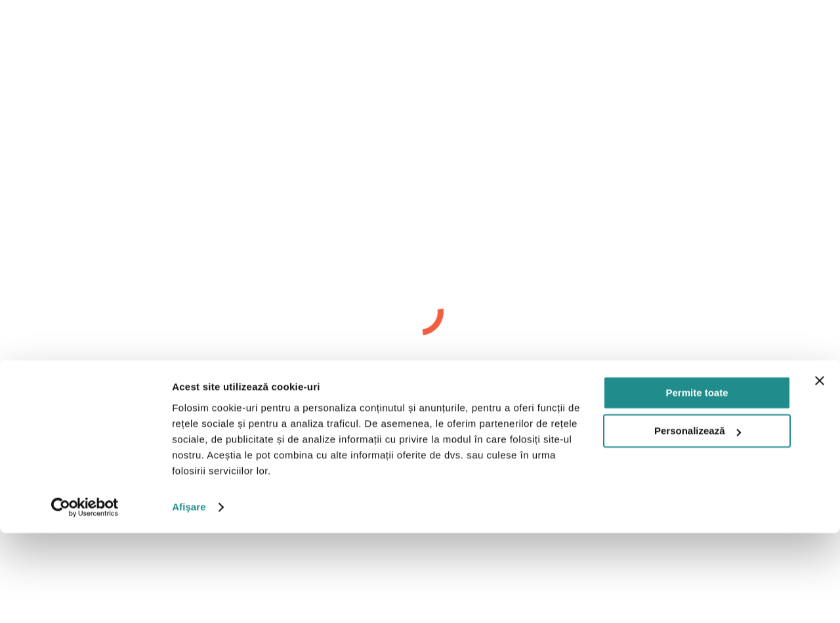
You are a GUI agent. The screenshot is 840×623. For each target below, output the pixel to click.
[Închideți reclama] (820, 471)
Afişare (189, 597)
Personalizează (698, 521)
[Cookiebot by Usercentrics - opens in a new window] (85, 597)
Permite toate (697, 483)
